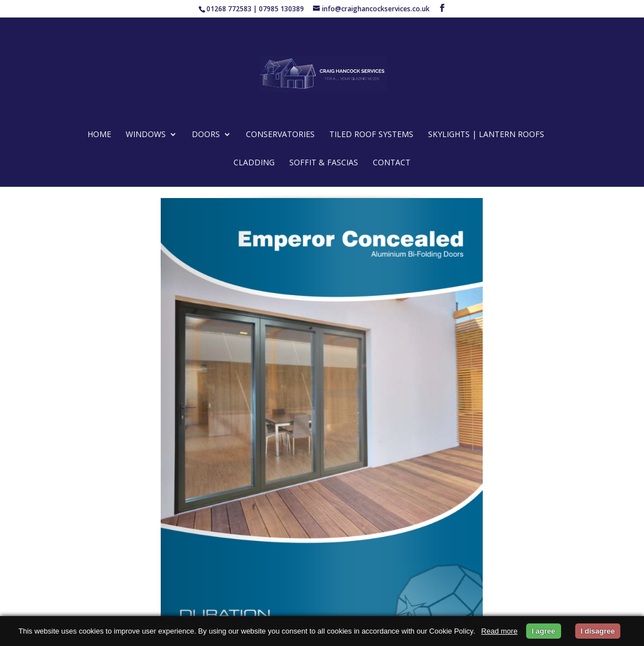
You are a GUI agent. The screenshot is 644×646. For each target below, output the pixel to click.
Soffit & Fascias (324, 163)
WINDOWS (146, 135)
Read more (499, 631)
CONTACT (392, 163)
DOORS (206, 135)
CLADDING (254, 163)
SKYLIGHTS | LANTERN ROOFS (486, 135)
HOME (99, 135)
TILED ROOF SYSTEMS (371, 135)
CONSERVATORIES (280, 135)
